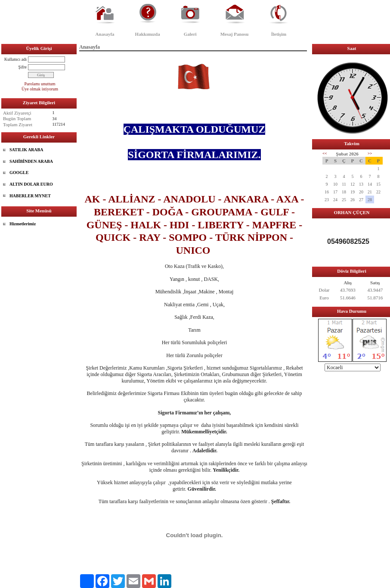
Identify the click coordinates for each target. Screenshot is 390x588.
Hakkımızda (148, 34)
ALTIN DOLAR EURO (31, 184)
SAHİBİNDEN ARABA (31, 161)
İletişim (279, 34)
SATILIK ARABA (26, 150)
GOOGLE (19, 173)
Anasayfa (105, 34)
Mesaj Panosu (235, 34)
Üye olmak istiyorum (40, 89)
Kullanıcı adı (15, 59)
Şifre (23, 67)
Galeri (190, 34)
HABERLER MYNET (30, 196)
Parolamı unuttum (40, 84)
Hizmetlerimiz (23, 224)
